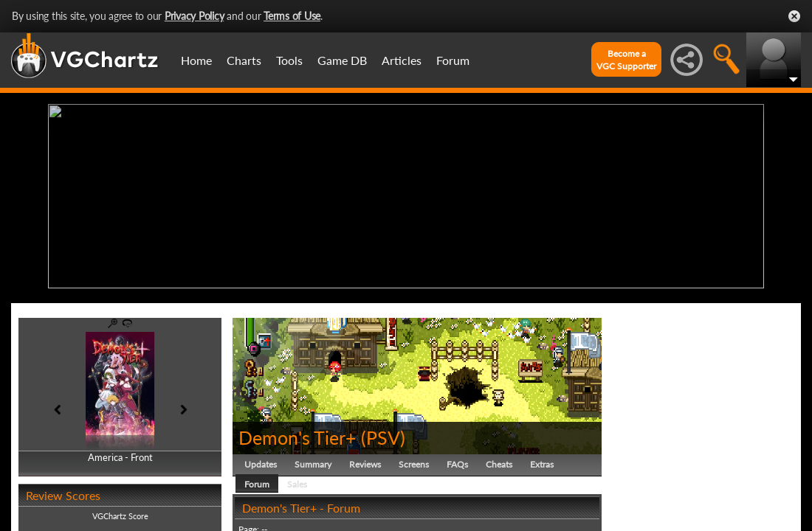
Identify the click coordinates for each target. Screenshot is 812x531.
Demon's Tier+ (297, 434)
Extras (542, 461)
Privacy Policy (195, 16)
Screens (414, 461)
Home (196, 60)
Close (794, 16)
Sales (297, 480)
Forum (453, 60)
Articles (402, 60)
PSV (383, 434)
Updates (261, 461)
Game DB (342, 60)
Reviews (365, 461)
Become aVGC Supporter (626, 60)
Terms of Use (292, 16)
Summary (313, 461)
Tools (289, 60)
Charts (244, 60)
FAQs (457, 461)
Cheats (499, 461)
